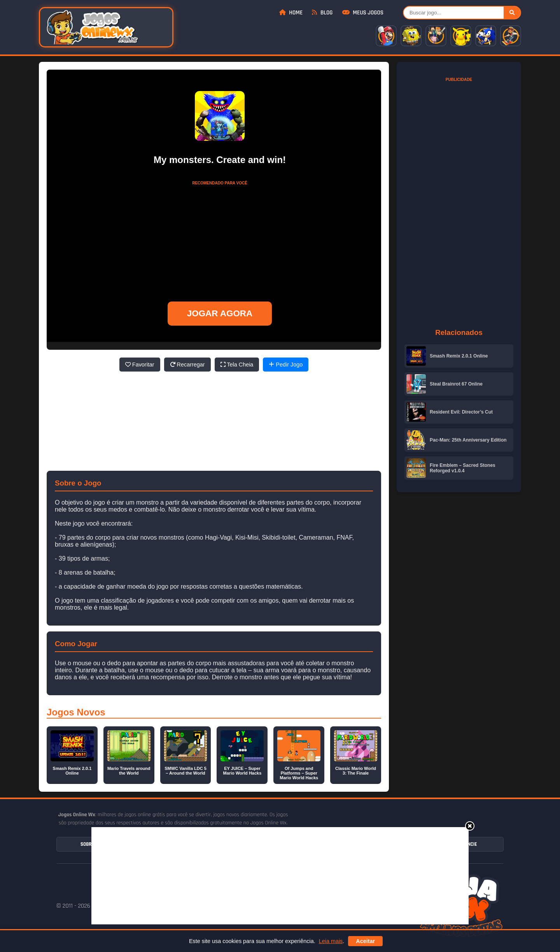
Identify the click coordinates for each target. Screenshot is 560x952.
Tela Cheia (237, 365)
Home (291, 13)
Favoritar (140, 365)
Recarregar (187, 365)
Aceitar (365, 941)
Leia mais (331, 941)
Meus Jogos (363, 13)
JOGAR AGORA (220, 313)
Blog (322, 13)
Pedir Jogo (286, 365)
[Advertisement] (280, 876)
